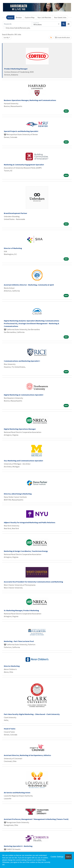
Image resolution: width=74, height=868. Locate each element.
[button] (69, 24)
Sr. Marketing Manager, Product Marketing (21, 610)
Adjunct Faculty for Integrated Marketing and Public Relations (30, 522)
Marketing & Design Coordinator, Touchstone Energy (26, 551)
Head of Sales (10, 729)
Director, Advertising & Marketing (18, 494)
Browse (19, 17)
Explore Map (30, 17)
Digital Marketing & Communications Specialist (24, 395)
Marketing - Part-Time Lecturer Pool (19, 641)
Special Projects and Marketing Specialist (21, 131)
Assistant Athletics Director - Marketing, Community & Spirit (29, 285)
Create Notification (63, 38)
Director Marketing (12, 666)
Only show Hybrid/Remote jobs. (18, 28)
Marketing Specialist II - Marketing (18, 846)
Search (10, 17)
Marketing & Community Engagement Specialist (24, 165)
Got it (68, 857)
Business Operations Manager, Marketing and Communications (30, 100)
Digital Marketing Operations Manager (20, 429)
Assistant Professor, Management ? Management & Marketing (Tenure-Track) (36, 819)
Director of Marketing (13, 248)
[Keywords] (17, 24)
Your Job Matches (44, 17)
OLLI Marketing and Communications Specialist (23, 461)
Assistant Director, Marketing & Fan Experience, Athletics (27, 755)
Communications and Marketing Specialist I (22, 361)
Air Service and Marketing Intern (17, 793)
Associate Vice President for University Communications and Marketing (33, 582)
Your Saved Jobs (60, 17)
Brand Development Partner (15, 213)
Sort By (6, 38)
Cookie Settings (57, 857)
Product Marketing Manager (16, 69)
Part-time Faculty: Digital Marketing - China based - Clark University (32, 714)
